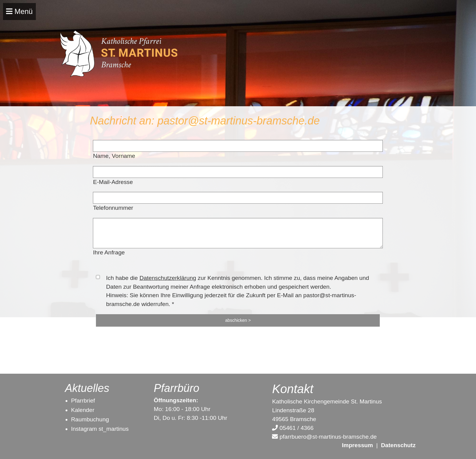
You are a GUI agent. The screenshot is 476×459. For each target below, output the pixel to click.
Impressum (357, 445)
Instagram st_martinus (100, 429)
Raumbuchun (88, 419)
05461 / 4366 (293, 428)
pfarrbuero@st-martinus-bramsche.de (324, 437)
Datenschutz (398, 445)
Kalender (83, 410)
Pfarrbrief (83, 401)
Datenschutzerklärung (168, 278)
